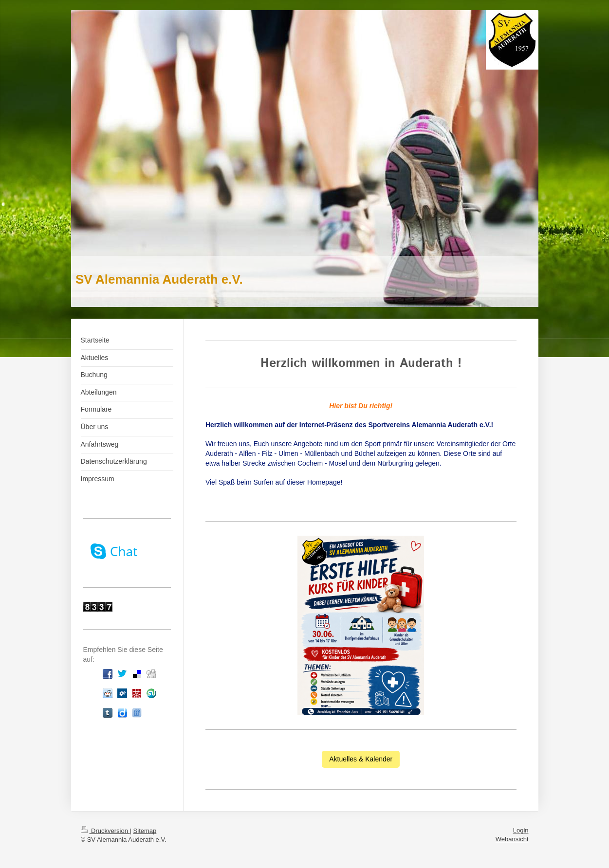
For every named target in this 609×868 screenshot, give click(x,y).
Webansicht (512, 839)
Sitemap (145, 831)
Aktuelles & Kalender (361, 759)
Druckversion (105, 831)
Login (521, 830)
